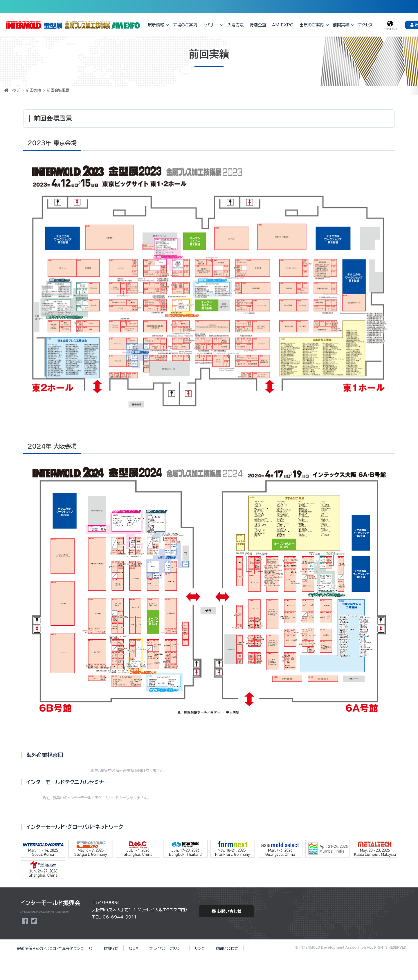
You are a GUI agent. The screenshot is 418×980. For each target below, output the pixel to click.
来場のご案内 (185, 25)
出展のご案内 (312, 25)
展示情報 (156, 25)
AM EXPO (283, 25)
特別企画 (258, 25)
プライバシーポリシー (167, 949)
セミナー (211, 25)
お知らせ (111, 949)
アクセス (365, 25)
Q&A (134, 949)
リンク (200, 949)
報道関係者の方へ (55, 949)
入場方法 (235, 25)
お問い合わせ (227, 911)
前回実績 (341, 25)
